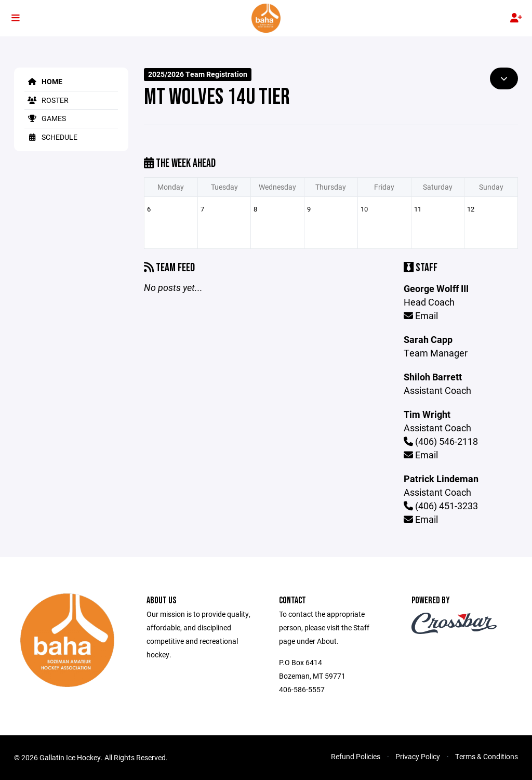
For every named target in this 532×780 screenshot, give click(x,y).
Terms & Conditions (487, 756)
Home (43, 81)
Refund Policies (356, 756)
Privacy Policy (418, 756)
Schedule (51, 137)
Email (421, 315)
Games (45, 118)
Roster (46, 100)
